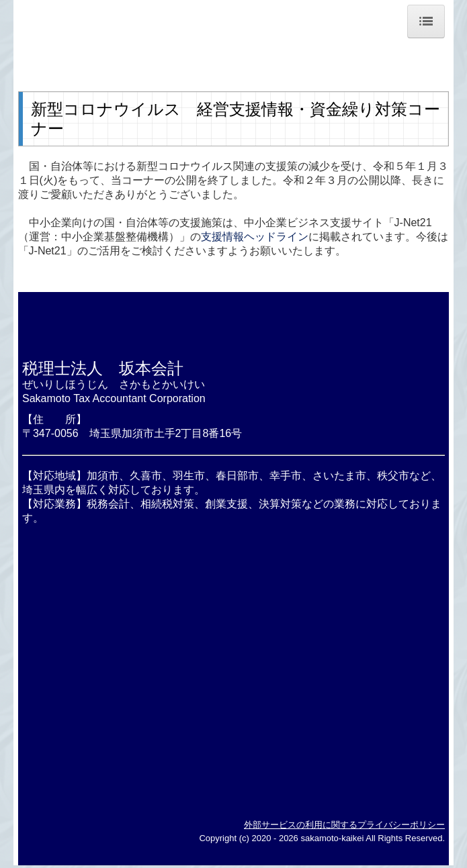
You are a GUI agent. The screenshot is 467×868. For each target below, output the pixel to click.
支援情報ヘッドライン (255, 237)
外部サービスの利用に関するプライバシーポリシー (344, 825)
